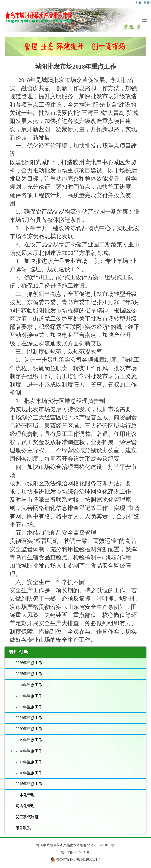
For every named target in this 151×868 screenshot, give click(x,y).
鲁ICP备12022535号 (76, 852)
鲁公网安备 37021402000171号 (79, 859)
